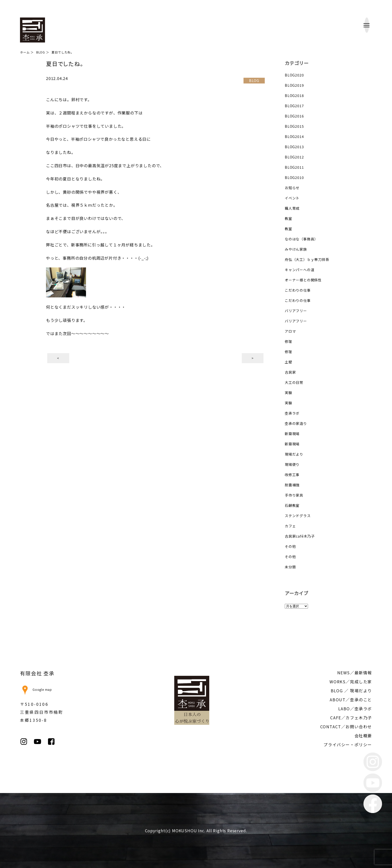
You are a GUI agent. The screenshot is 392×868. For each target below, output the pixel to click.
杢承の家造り (296, 423)
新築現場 (292, 434)
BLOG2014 (294, 136)
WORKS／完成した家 (351, 682)
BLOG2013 (294, 147)
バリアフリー (296, 311)
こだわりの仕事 (298, 290)
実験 (288, 393)
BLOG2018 (294, 95)
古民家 (290, 372)
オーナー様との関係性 (303, 280)
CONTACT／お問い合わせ (346, 727)
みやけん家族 (296, 249)
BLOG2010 (294, 177)
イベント (292, 198)
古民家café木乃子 (300, 536)
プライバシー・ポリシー (348, 745)
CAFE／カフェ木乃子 (351, 718)
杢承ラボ (292, 413)
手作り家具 (294, 495)
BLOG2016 (294, 116)
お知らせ (292, 188)
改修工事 (292, 475)
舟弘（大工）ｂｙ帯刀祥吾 (307, 259)
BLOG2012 (294, 157)
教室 (288, 218)
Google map (36, 689)
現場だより (294, 454)
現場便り (292, 464)
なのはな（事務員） (301, 239)
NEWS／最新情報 (355, 673)
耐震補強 (292, 485)
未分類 (290, 567)
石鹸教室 (292, 505)
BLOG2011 (294, 167)
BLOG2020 (294, 75)
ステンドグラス (298, 516)
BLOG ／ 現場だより (351, 691)
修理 (288, 341)
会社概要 (363, 736)
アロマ (290, 331)
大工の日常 (294, 382)
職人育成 (292, 208)
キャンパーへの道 (299, 270)
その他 (290, 546)
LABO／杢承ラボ (355, 709)
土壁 (288, 362)
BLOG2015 (294, 126)
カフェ (290, 526)
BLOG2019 (294, 85)
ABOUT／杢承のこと (351, 700)
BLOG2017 (294, 106)
